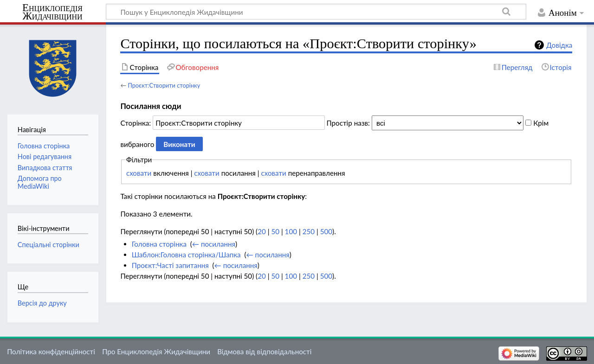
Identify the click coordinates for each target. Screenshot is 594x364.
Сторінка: (136, 123)
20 (262, 231)
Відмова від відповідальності (264, 351)
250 (309, 231)
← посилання (214, 244)
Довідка (559, 45)
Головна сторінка (159, 244)
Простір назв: (348, 123)
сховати (139, 173)
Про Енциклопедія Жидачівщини (156, 351)
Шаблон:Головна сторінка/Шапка (186, 255)
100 (291, 231)
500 (326, 231)
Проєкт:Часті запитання (170, 265)
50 (275, 231)
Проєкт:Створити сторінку (164, 85)
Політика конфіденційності (51, 351)
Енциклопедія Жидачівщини (52, 12)
